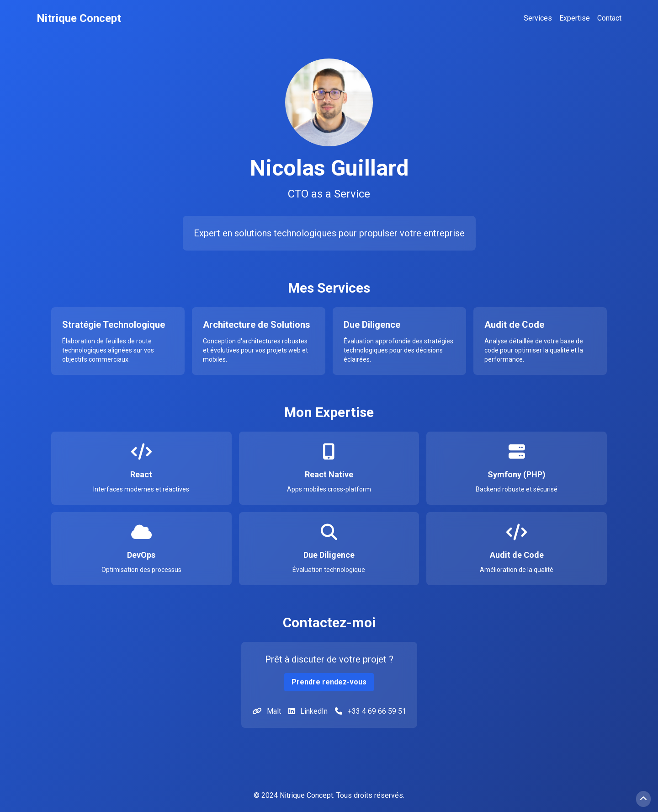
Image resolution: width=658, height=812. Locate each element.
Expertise (575, 18)
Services (538, 18)
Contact (609, 18)
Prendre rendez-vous (329, 682)
